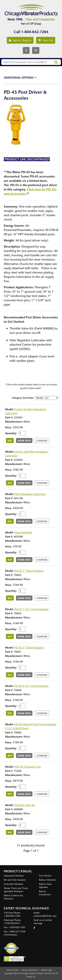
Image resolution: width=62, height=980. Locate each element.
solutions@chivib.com (45, 916)
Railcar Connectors (45, 893)
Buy (10, 441)
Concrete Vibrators (14, 884)
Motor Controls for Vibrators (13, 897)
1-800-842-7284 (35, 32)
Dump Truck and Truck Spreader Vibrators (16, 890)
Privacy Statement (30, 970)
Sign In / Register (20, 40)
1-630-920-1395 (17, 927)
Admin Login (47, 970)
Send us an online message (43, 922)
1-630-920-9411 (12, 923)
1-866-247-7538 (17, 932)
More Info (24, 441)
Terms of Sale (12, 970)
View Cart (46, 40)
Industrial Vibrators (14, 876)
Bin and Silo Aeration (15, 880)
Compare (42, 441)
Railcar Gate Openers (45, 886)
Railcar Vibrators (48, 880)
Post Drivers (45, 876)
